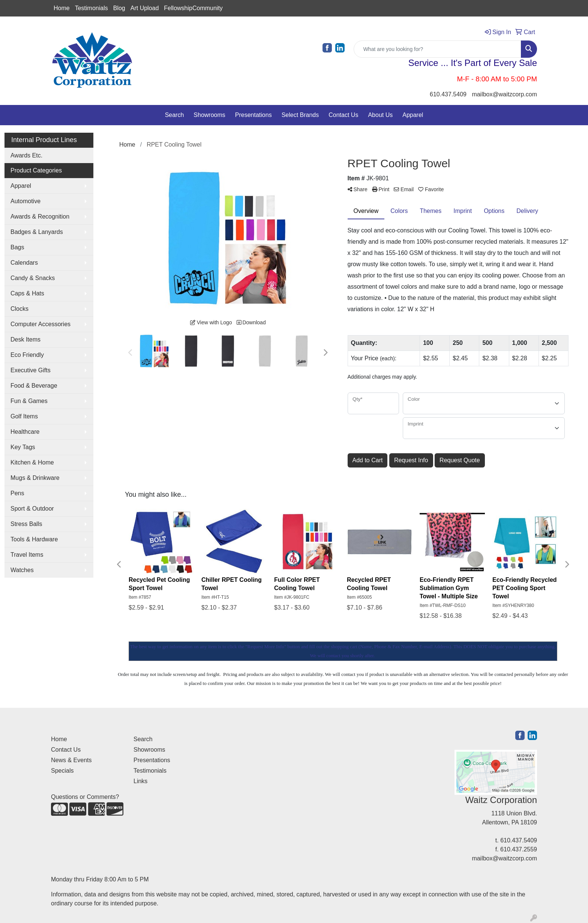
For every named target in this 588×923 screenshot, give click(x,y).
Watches (22, 570)
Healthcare (25, 432)
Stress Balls (26, 524)
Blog (119, 8)
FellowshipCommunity (193, 8)
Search (175, 115)
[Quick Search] (437, 49)
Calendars (24, 263)
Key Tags (23, 447)
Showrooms (209, 115)
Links (140, 781)
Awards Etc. (26, 155)
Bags (17, 247)
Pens (17, 493)
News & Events (71, 760)
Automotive (25, 201)
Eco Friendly (27, 355)
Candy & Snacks (33, 278)
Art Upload (145, 8)
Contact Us (343, 115)
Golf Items (24, 416)
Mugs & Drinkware (35, 478)
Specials (62, 771)
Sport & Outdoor (32, 509)
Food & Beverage (34, 386)
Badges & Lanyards (37, 232)
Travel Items (27, 555)
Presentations (253, 115)
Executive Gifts (31, 370)
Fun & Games (29, 401)
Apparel (413, 115)
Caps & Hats (27, 293)
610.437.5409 (448, 94)
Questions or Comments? (85, 797)
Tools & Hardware (34, 539)
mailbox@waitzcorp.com (504, 94)
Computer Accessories (40, 324)
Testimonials (91, 8)
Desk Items (25, 339)
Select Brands (300, 115)
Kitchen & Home (32, 462)
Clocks (19, 309)
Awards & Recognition (40, 217)
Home (62, 8)
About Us (380, 115)
